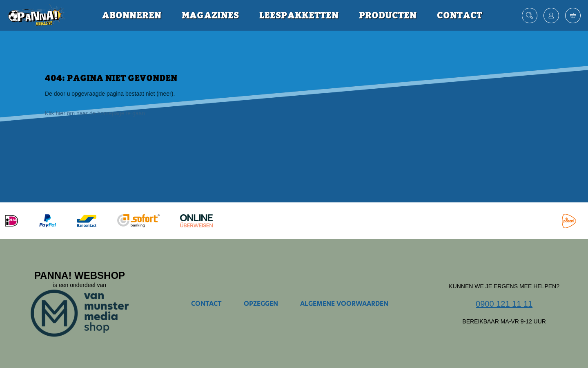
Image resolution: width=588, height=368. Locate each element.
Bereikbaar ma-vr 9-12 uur (504, 321)
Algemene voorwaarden (344, 304)
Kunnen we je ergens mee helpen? (504, 286)
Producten (388, 16)
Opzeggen (261, 304)
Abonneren (132, 16)
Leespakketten (299, 16)
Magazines (210, 16)
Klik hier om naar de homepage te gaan (95, 113)
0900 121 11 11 (504, 304)
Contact (460, 16)
